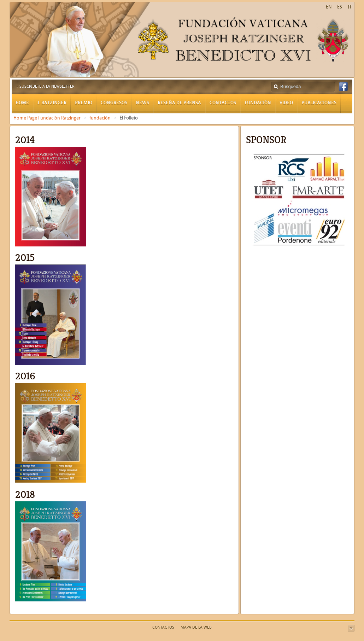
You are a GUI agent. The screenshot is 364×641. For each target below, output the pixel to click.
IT (350, 7)
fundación (100, 118)
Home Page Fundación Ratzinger (47, 118)
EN (329, 7)
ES (340, 7)
